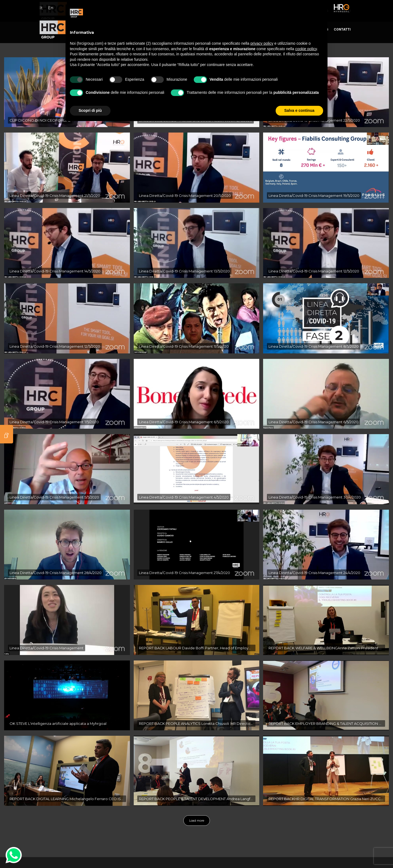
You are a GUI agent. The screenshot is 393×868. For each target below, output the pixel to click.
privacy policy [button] (262, 43)
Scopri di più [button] (90, 110)
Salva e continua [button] (299, 110)
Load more (197, 821)
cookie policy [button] (306, 49)
